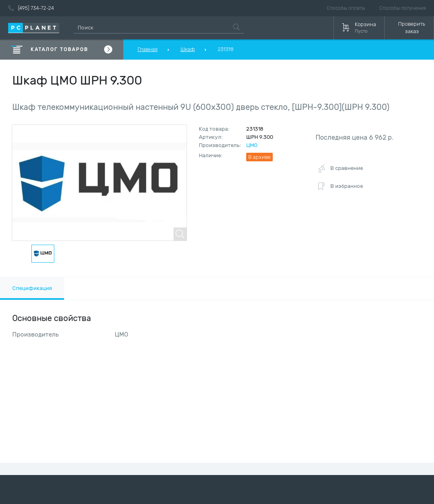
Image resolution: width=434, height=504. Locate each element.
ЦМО (252, 145)
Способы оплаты (346, 8)
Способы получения (403, 8)
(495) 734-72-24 (31, 8)
